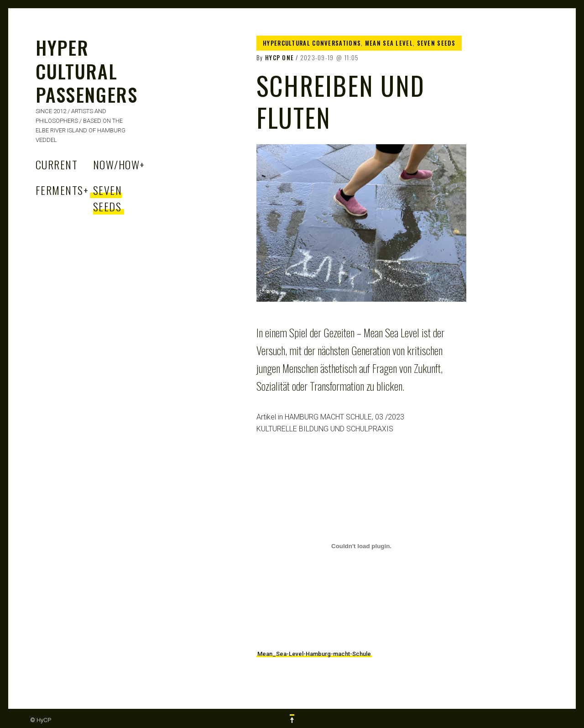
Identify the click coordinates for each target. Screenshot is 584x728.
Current (57, 164)
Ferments (62, 190)
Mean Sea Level (389, 43)
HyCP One (279, 58)
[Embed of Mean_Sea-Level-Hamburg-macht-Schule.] (361, 546)
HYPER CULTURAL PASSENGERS (87, 71)
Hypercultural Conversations (312, 43)
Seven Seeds (107, 198)
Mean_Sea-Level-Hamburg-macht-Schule (314, 654)
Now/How (119, 164)
